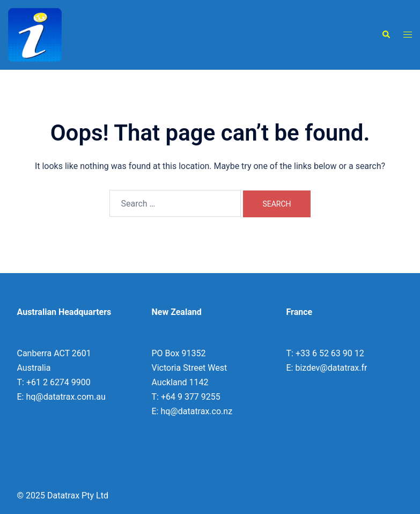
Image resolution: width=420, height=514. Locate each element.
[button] (386, 35)
